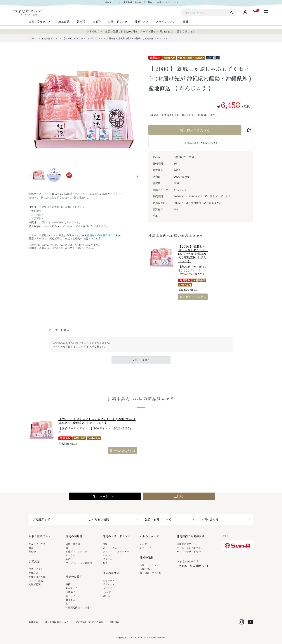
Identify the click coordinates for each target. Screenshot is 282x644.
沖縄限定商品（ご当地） (79, 607)
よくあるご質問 (99, 519)
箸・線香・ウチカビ (150, 573)
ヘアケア (107, 588)
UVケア (107, 592)
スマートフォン (105, 497)
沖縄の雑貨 (147, 557)
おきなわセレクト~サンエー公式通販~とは (193, 563)
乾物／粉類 (35, 584)
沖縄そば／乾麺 (37, 577)
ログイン (86, 346)
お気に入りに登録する (249, 130)
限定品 (106, 596)
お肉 (31, 548)
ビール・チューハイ (113, 548)
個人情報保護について (56, 622)
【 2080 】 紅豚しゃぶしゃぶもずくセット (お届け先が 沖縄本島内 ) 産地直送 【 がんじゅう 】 (193, 254)
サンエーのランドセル (189, 551)
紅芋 (68, 604)
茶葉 (105, 563)
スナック (70, 596)
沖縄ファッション (149, 565)
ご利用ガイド (41, 519)
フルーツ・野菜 (37, 544)
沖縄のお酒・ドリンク (116, 536)
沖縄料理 (33, 573)
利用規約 (114, 622)
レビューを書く (141, 360)
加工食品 (34, 561)
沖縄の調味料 (74, 536)
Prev (30, 176)
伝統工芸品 (146, 569)
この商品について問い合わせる (201, 143)
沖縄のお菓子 (74, 577)
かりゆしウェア (149, 536)
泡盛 (105, 544)
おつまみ (70, 600)
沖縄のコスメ (111, 573)
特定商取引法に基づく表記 (89, 622)
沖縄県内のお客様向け (191, 536)
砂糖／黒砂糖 (73, 544)
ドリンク (107, 559)
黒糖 (68, 584)
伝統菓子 (70, 592)
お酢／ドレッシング (76, 551)
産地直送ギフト (185, 544)
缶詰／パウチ (36, 569)
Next (137, 176)
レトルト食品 (36, 581)
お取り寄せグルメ (40, 536)
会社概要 (33, 622)
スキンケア (109, 581)
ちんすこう (72, 588)
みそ (68, 559)
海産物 (32, 551)
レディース (146, 548)
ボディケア (109, 584)
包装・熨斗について (158, 519)
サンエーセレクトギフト (190, 548)
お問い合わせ (210, 519)
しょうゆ (70, 555)
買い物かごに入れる (195, 130)
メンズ (143, 544)
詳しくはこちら (186, 31)
